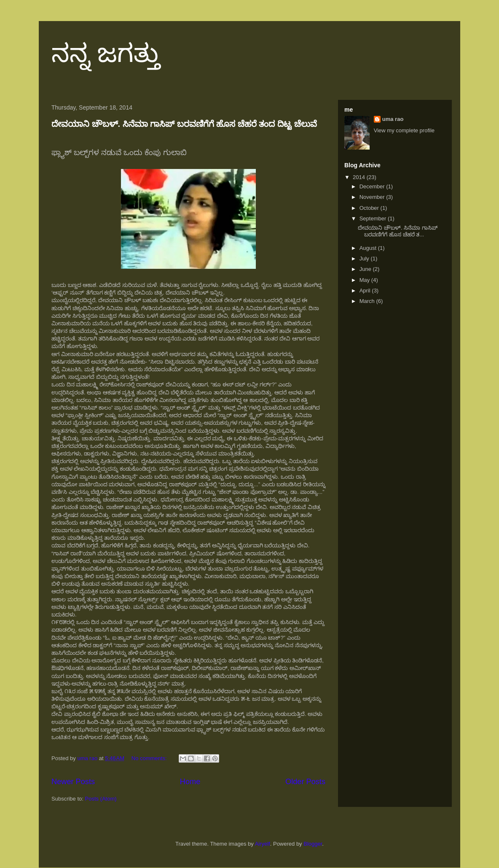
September (374, 218)
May (365, 280)
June (366, 269)
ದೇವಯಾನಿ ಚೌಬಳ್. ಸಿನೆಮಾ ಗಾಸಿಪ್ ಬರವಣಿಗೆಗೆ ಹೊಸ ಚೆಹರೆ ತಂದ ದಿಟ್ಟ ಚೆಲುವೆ (184, 124)
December (373, 186)
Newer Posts (73, 782)
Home (190, 782)
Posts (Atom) (101, 799)
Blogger (313, 844)
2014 (360, 177)
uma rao (393, 119)
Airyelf (263, 844)
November (373, 197)
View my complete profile (404, 130)
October (370, 208)
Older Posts (305, 782)
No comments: (150, 758)
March (368, 301)
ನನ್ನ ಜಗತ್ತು (106, 53)
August (369, 248)
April (366, 291)
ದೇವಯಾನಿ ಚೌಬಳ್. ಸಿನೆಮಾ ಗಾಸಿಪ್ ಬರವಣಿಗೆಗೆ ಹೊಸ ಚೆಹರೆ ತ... (397, 231)
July (365, 259)
